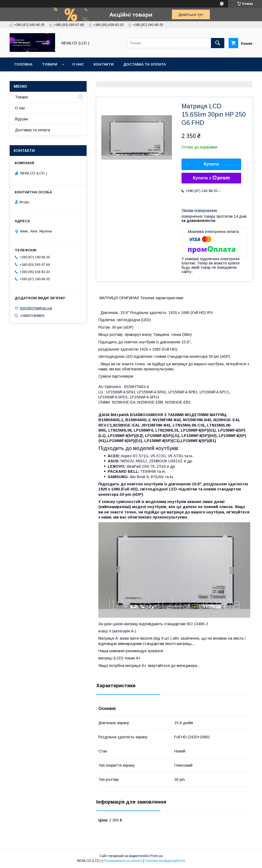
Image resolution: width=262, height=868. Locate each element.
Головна (23, 64)
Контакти (104, 64)
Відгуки (21, 119)
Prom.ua (156, 856)
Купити (211, 164)
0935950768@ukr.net (36, 308)
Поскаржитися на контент (123, 861)
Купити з (211, 178)
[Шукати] (218, 43)
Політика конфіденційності (165, 861)
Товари (50, 64)
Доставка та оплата (145, 64)
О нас (78, 64)
